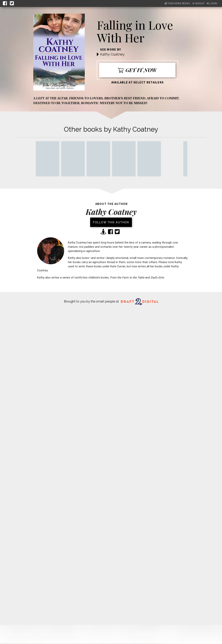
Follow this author (111, 222)
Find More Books (177, 3)
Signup (198, 3)
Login (212, 3)
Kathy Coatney (112, 54)
